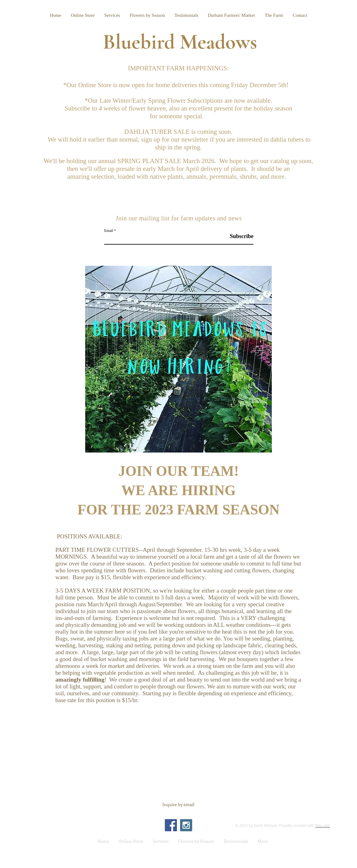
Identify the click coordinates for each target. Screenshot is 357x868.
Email (109, 231)
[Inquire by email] (178, 805)
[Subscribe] (238, 236)
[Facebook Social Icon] (171, 825)
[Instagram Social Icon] (186, 825)
